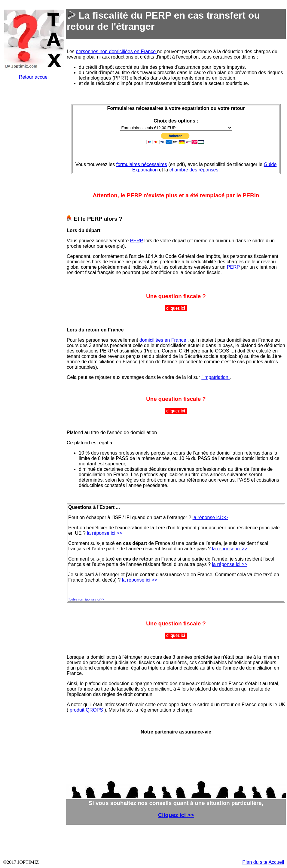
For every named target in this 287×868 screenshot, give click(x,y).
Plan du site (255, 862)
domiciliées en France (163, 340)
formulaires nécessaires (142, 164)
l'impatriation (215, 377)
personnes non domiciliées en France (116, 51)
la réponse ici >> (210, 517)
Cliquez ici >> (176, 815)
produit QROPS (87, 710)
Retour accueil (34, 77)
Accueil (276, 862)
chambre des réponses (194, 170)
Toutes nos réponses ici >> (86, 599)
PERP (137, 241)
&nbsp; (34, 185)
